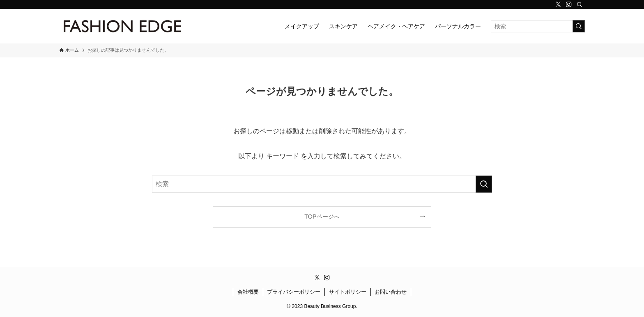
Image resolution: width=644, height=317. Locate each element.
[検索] (580, 5)
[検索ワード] (538, 26)
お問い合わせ (391, 292)
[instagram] (569, 5)
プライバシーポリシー (294, 292)
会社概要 (248, 292)
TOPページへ (322, 217)
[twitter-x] (558, 5)
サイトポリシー (348, 292)
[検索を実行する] (579, 26)
